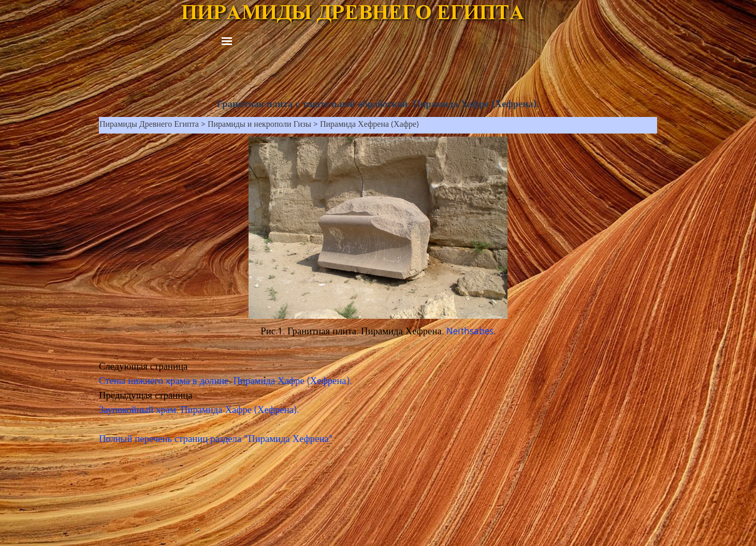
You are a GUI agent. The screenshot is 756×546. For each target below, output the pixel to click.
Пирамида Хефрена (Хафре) (369, 125)
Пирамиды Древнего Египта (149, 125)
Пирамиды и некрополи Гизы (259, 125)
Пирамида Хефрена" (290, 440)
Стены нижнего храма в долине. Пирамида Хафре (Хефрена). (225, 382)
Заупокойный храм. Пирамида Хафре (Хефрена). (199, 411)
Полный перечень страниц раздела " (173, 440)
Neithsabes (470, 332)
